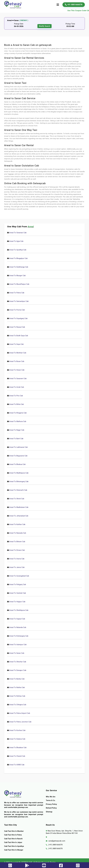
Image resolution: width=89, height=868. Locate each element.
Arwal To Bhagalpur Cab (19, 258)
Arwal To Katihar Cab (18, 524)
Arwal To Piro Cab (16, 396)
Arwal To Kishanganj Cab (19, 636)
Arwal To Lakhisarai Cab (19, 447)
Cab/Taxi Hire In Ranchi (14, 839)
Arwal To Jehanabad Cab (19, 516)
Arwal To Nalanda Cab (18, 627)
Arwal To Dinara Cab (17, 550)
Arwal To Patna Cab (17, 293)
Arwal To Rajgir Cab (17, 430)
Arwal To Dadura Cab (18, 739)
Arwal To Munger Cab (18, 276)
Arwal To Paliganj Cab (18, 584)
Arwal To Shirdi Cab (17, 499)
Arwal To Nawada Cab (18, 533)
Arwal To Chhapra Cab (18, 705)
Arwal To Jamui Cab (17, 567)
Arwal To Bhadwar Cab (18, 748)
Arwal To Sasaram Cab (18, 379)
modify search (45, 26)
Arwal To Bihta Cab (17, 404)
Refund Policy (51, 808)
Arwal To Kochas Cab (18, 730)
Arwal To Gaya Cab (17, 344)
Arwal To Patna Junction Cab (21, 722)
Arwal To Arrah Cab (17, 387)
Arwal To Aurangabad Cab (20, 576)
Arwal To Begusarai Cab (19, 456)
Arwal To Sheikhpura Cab (19, 610)
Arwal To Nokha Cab (17, 687)
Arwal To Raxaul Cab (17, 327)
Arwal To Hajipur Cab (18, 602)
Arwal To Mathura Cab (18, 421)
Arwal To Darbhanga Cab (19, 267)
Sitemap (49, 812)
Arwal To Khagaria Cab (18, 413)
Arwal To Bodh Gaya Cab (19, 336)
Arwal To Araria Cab (17, 559)
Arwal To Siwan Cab (17, 370)
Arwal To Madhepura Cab (19, 473)
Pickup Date (19, 24)
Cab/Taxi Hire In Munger (14, 850)
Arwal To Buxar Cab (17, 361)
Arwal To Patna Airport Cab (20, 713)
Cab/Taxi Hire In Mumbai (14, 831)
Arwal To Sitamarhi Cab (19, 490)
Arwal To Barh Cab (17, 439)
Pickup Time (70, 24)
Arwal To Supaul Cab (18, 619)
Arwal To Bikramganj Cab (19, 481)
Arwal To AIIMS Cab (17, 765)
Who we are (51, 797)
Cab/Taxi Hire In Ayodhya (14, 846)
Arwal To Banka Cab (17, 679)
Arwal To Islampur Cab (18, 645)
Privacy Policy (52, 804)
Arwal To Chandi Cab (18, 756)
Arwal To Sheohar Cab (18, 662)
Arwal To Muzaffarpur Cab (20, 284)
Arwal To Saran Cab (17, 653)
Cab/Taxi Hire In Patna (13, 835)
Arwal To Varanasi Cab (18, 233)
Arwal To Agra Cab (17, 241)
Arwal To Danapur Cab (18, 670)
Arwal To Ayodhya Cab (18, 250)
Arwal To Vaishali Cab (18, 593)
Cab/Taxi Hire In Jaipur (13, 842)
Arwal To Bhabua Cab (18, 464)
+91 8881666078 (74, 5)
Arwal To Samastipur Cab (19, 301)
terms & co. (51, 800)
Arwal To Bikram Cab (18, 542)
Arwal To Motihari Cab (18, 353)
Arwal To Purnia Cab (17, 310)
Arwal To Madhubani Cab (19, 507)
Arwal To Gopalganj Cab (19, 318)
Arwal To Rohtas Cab (18, 696)
